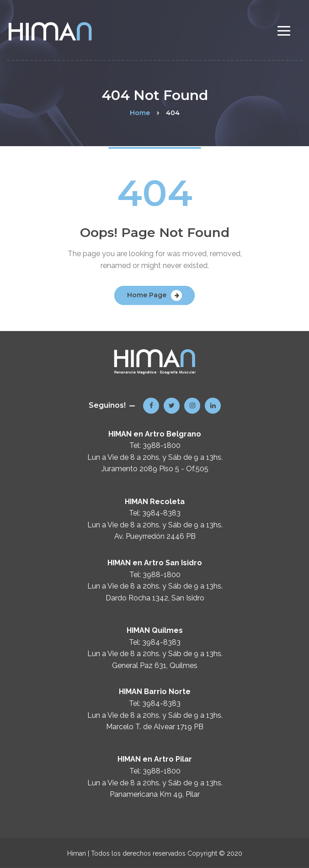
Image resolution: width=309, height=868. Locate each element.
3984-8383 (161, 513)
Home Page (147, 295)
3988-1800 (162, 445)
